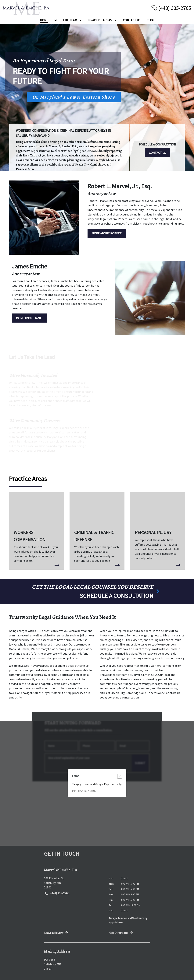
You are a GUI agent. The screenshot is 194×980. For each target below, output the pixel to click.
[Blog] (150, 20)
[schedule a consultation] (97, 591)
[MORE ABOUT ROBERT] (107, 233)
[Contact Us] (132, 20)
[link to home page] (27, 8)
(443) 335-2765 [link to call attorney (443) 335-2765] (57, 894)
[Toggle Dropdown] (81, 20)
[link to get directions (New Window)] (74, 883)
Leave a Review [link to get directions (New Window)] (56, 933)
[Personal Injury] (158, 530)
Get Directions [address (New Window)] (121, 933)
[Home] (44, 20)
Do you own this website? (84, 791)
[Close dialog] (120, 776)
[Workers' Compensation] (36, 531)
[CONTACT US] (157, 153)
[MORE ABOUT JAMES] (30, 318)
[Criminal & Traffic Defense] (97, 531)
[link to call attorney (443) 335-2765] (171, 8)
